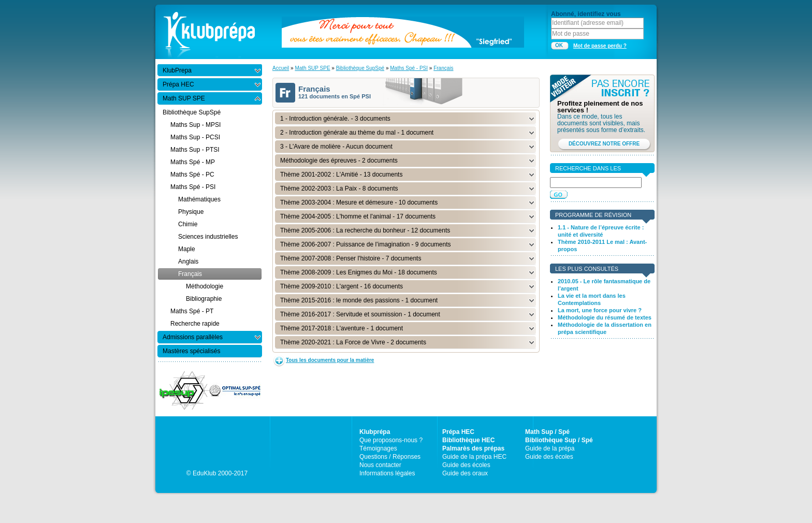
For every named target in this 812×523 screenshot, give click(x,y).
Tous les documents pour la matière (330, 360)
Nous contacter (380, 465)
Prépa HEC (458, 432)
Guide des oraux (465, 473)
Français (443, 68)
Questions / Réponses (390, 457)
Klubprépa (375, 432)
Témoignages (378, 448)
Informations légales (387, 473)
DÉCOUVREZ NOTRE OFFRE (604, 144)
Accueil (281, 68)
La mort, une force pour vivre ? (600, 310)
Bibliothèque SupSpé (360, 68)
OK (559, 45)
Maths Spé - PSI (409, 68)
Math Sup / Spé (547, 432)
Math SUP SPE (312, 68)
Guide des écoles (466, 465)
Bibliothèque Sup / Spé (559, 440)
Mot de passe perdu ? (600, 46)
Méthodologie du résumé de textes (605, 317)
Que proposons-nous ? (391, 440)
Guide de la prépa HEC (474, 457)
